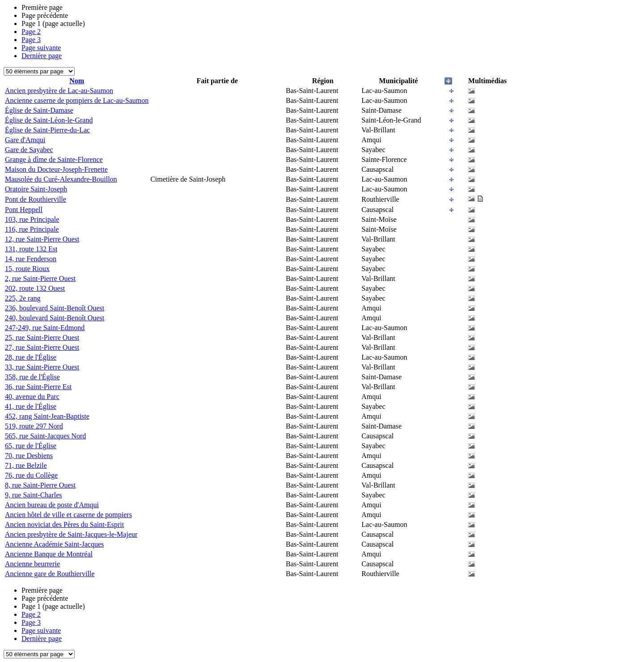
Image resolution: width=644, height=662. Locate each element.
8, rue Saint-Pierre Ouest (40, 485)
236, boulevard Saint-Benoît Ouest (55, 308)
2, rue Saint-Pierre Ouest (40, 278)
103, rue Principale (32, 219)
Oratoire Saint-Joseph (36, 189)
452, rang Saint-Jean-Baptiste (47, 416)
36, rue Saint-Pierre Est (38, 387)
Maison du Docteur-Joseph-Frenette (56, 169)
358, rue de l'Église (32, 377)
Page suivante (41, 48)
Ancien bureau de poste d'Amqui (52, 505)
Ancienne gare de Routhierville (50, 574)
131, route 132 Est (31, 249)
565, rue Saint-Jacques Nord (45, 436)
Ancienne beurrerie (32, 564)
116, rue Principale (32, 229)
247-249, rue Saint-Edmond (45, 328)
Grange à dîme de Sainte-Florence (54, 159)
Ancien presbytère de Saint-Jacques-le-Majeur (71, 534)
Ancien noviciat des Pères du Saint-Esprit (64, 524)
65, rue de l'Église (31, 446)
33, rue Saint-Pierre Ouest (42, 367)
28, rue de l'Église (31, 357)
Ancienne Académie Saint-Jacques (54, 544)
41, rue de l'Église (31, 406)
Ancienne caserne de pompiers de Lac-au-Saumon (77, 100)
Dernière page (42, 56)
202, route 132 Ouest (35, 288)
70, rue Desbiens (29, 456)
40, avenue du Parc (32, 397)
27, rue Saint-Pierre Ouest (42, 347)
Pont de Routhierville (36, 199)
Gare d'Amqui (25, 140)
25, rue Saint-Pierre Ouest (42, 337)
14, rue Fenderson (31, 259)
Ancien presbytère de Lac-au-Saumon (59, 91)
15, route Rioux (27, 269)
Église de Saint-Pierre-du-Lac (47, 130)
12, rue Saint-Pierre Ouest (42, 239)
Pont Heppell (24, 210)
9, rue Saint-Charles (34, 495)
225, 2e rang (23, 298)
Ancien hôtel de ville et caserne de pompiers (68, 515)
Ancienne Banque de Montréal (49, 554)
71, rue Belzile (26, 465)
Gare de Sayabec (29, 150)
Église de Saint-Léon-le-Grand (49, 120)
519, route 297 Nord (34, 426)
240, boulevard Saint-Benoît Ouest (55, 318)
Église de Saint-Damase (39, 110)
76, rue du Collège (31, 475)
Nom (77, 81)
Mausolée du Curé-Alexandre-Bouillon (61, 179)
